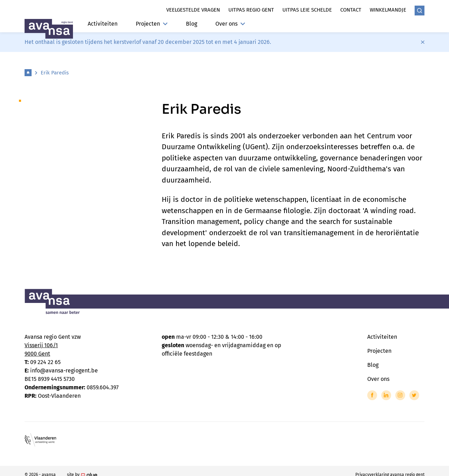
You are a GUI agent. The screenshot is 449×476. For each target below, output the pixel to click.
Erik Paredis (55, 73)
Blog (192, 24)
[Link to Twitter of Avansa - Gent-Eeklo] (414, 395)
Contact (351, 10)
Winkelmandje (388, 10)
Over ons (230, 24)
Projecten (152, 24)
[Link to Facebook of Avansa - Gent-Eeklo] (372, 395)
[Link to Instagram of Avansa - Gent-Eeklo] (400, 395)
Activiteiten (103, 24)
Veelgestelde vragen (193, 10)
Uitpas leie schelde (307, 10)
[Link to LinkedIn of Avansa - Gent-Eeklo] (386, 395)
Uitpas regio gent (251, 10)
